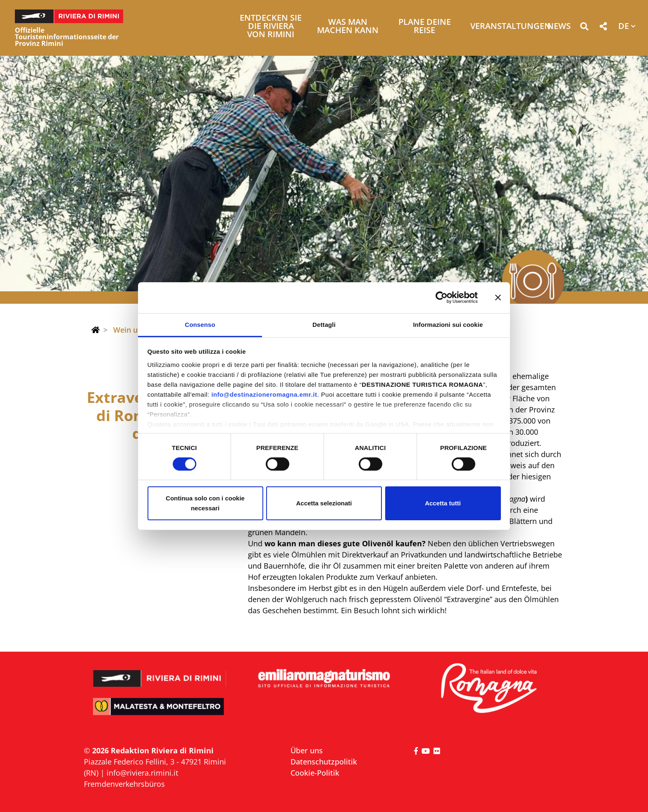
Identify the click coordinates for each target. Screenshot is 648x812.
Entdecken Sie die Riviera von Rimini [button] (271, 27)
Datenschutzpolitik (324, 762)
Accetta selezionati (324, 503)
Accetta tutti (443, 503)
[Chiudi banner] (498, 298)
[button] (584, 28)
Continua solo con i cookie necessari (205, 503)
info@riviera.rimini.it (142, 773)
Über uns (307, 750)
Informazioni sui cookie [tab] (448, 324)
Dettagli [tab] (324, 324)
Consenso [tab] (200, 324)
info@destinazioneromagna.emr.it (264, 394)
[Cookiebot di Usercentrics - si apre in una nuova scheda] (442, 298)
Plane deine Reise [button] (425, 27)
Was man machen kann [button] (348, 27)
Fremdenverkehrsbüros (124, 784)
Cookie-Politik (315, 773)
